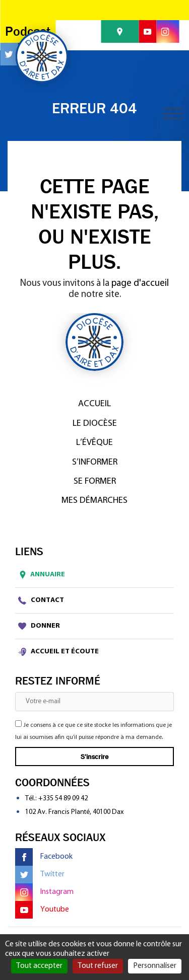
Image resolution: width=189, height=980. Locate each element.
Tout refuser (98, 966)
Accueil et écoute (58, 652)
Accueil (94, 404)
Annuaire (40, 575)
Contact (41, 600)
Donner (39, 626)
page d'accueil (140, 284)
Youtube (42, 910)
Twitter (40, 875)
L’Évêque (94, 443)
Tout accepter (39, 966)
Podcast (28, 31)
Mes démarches (94, 501)
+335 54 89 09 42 (63, 799)
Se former (95, 481)
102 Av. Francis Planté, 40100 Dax (74, 812)
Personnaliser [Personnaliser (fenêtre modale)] (155, 966)
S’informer (95, 462)
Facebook (44, 857)
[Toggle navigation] (172, 114)
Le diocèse (95, 424)
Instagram (44, 892)
